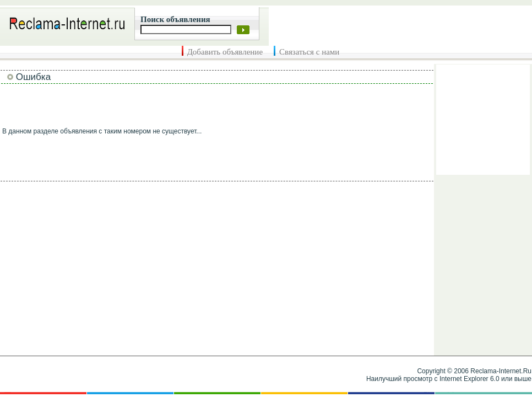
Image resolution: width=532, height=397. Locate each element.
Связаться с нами (309, 52)
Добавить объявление (225, 52)
